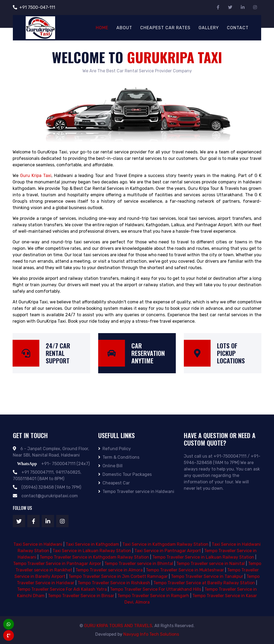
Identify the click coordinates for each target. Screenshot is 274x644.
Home (102, 28)
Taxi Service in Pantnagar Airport (168, 551)
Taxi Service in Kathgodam (92, 544)
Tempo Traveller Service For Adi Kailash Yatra (62, 589)
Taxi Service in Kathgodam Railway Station (165, 544)
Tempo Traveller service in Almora (109, 570)
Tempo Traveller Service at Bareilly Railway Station (204, 583)
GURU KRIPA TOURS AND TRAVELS (118, 626)
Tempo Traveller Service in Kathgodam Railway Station (94, 557)
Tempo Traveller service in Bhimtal (139, 564)
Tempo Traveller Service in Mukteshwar (185, 570)
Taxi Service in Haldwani (38, 544)
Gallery (209, 28)
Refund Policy (115, 449)
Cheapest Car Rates (165, 28)
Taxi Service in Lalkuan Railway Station (92, 551)
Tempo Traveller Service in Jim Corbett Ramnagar (118, 576)
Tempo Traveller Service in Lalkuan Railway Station (203, 557)
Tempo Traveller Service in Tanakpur (207, 576)
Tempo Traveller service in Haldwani (136, 492)
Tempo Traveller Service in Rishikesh (114, 583)
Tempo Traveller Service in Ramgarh (153, 596)
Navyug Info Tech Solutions (151, 634)
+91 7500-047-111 (34, 7)
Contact (238, 28)
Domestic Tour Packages (125, 474)
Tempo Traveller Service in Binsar (81, 596)
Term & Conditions (119, 457)
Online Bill (110, 466)
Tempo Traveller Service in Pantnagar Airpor (57, 564)
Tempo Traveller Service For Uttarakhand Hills (156, 589)
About (124, 28)
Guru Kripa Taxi (36, 176)
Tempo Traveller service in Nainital (211, 564)
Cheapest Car (114, 483)
